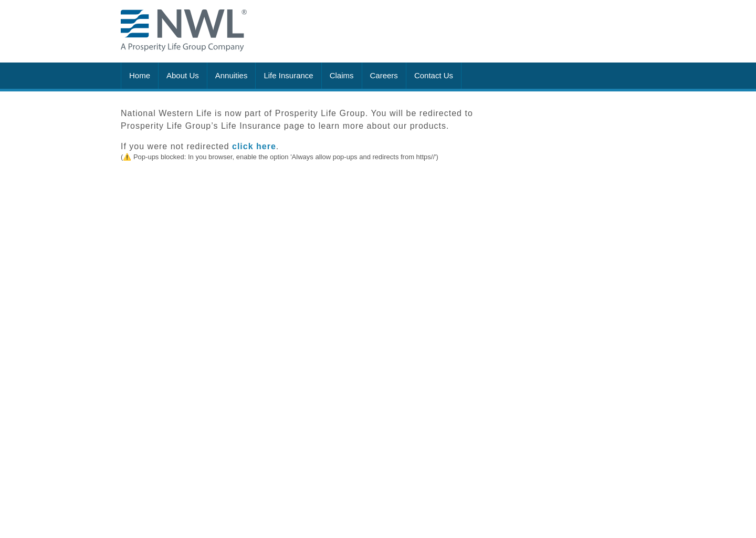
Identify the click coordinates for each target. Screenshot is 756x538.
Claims (342, 75)
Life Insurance (288, 75)
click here (254, 146)
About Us (183, 75)
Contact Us (434, 75)
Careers (384, 75)
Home (140, 75)
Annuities (232, 75)
